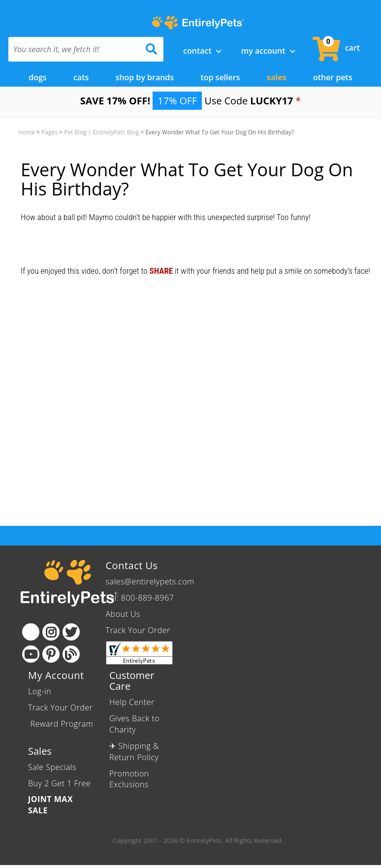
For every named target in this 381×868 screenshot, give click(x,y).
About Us (123, 614)
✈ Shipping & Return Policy (134, 752)
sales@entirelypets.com (150, 581)
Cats (81, 77)
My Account (268, 51)
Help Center (132, 702)
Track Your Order (138, 630)
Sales (277, 77)
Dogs (37, 77)
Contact (202, 51)
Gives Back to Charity (134, 724)
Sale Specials (52, 767)
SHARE (161, 271)
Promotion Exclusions (129, 779)
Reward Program (61, 724)
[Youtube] (31, 654)
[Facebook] (31, 632)
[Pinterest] (51, 654)
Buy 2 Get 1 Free (59, 783)
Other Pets (333, 77)
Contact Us (132, 565)
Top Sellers (220, 77)
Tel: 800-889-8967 (140, 598)
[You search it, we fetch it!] (74, 49)
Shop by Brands (145, 77)
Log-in (40, 691)
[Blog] (71, 654)
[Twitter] (71, 632)
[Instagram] (51, 632)
